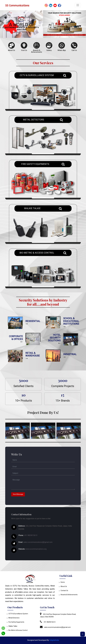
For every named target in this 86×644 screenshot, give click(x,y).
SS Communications (17, 6)
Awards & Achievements (69, 595)
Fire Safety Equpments (16, 622)
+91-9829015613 (31, 535)
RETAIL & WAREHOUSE (33, 354)
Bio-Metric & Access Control (17, 630)
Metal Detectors (13, 618)
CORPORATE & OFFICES (16, 338)
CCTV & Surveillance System (18, 614)
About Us (63, 586)
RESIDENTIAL (33, 321)
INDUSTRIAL (70, 354)
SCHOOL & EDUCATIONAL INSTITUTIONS (71, 321)
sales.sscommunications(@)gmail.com (38, 542)
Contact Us (64, 591)
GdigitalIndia (54, 640)
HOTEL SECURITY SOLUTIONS (54, 338)
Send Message (18, 494)
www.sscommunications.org (36, 549)
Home (62, 582)
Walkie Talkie (12, 626)
